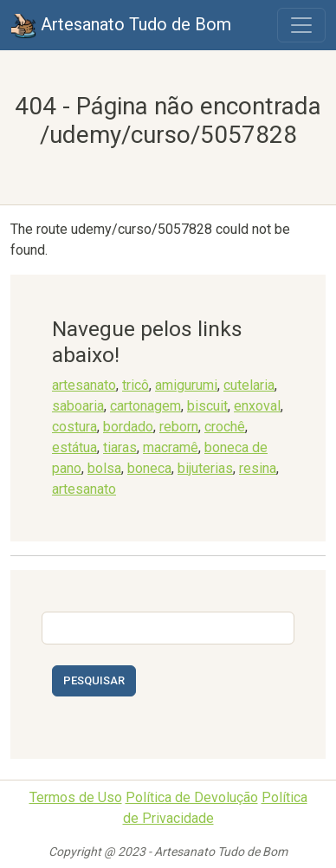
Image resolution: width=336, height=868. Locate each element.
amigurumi (186, 385)
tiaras (120, 447)
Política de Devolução (192, 797)
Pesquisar (94, 680)
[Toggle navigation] (301, 25)
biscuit (207, 406)
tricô (136, 385)
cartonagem (145, 406)
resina (258, 468)
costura (74, 427)
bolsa (104, 468)
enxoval (257, 406)
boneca (149, 468)
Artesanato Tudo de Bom (121, 26)
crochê (225, 427)
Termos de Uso (76, 797)
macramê (171, 447)
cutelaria (249, 385)
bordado (128, 427)
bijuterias (205, 468)
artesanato (84, 385)
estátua (74, 447)
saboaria (78, 406)
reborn (179, 427)
